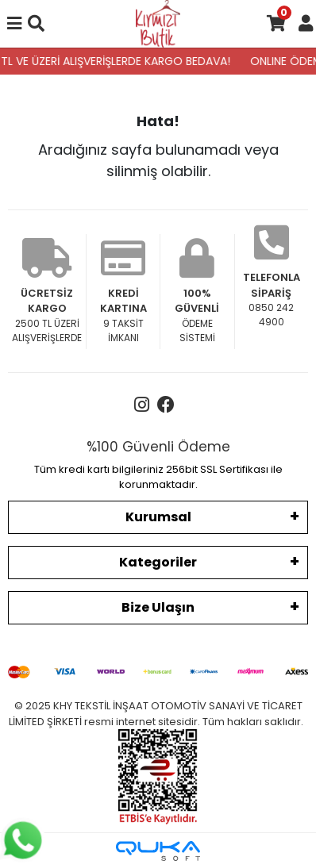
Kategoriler (158, 562)
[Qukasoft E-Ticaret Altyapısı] (158, 851)
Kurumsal (158, 517)
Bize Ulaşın (158, 607)
